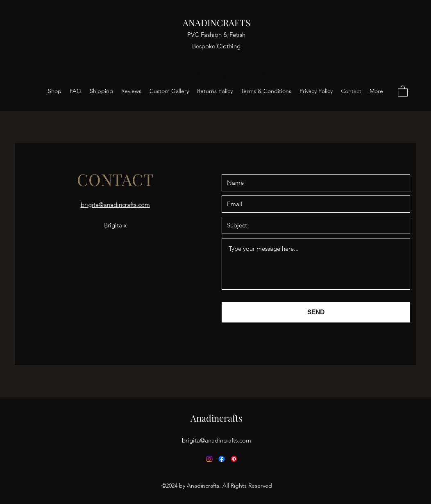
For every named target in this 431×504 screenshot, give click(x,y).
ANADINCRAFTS (217, 23)
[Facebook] (222, 459)
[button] (403, 91)
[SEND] (316, 312)
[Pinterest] (234, 459)
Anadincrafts (217, 418)
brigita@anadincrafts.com (217, 440)
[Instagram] (209, 459)
